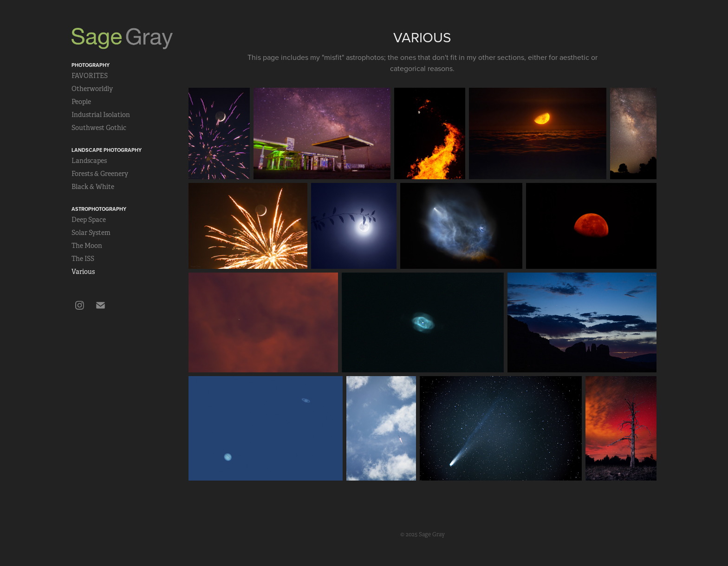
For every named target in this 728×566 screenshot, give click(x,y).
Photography (91, 65)
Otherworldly (92, 89)
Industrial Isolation (101, 115)
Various (83, 272)
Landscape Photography (107, 150)
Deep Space (89, 220)
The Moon (87, 246)
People (81, 102)
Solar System (91, 233)
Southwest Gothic (99, 128)
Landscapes (89, 161)
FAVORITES (90, 76)
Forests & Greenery (100, 174)
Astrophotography (99, 209)
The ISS (83, 259)
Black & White (93, 187)
